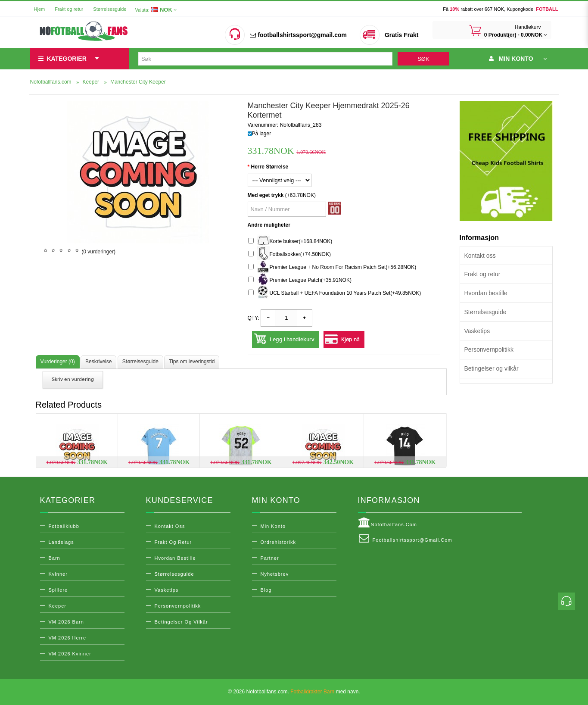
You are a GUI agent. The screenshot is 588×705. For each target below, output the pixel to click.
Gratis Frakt (402, 35)
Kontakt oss (480, 256)
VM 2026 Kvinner (70, 654)
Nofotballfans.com (388, 523)
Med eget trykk (266, 195)
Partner (270, 558)
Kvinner (58, 574)
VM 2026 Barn (66, 622)
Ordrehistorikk (278, 542)
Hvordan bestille (486, 293)
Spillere (58, 590)
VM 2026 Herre (68, 638)
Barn (54, 558)
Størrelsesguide (110, 9)
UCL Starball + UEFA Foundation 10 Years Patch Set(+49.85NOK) (335, 293)
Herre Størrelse (270, 167)
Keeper (58, 606)
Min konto (273, 526)
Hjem (40, 9)
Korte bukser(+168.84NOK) (290, 242)
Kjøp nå (350, 340)
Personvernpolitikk (489, 349)
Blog (266, 590)
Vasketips (477, 331)
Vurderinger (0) (58, 362)
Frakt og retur (69, 9)
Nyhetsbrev (275, 574)
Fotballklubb (64, 526)
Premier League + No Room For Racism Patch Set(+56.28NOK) (332, 267)
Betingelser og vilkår (492, 368)
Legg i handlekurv (292, 340)
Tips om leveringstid (192, 362)
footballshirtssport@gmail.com (298, 35)
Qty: (254, 318)
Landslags (61, 542)
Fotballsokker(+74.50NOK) (289, 254)
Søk (423, 59)
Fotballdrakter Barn (312, 692)
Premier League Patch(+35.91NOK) (300, 280)
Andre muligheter (269, 225)
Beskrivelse (98, 362)
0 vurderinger (98, 252)
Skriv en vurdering (73, 379)
